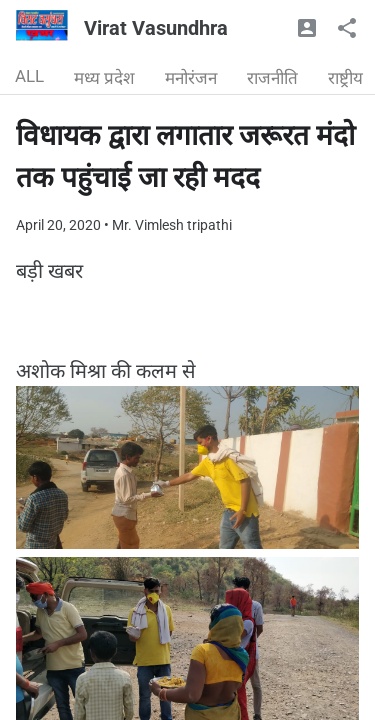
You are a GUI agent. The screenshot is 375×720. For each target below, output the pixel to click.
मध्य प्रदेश (104, 78)
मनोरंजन (191, 78)
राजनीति (272, 78)
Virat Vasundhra (156, 28)
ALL (29, 76)
